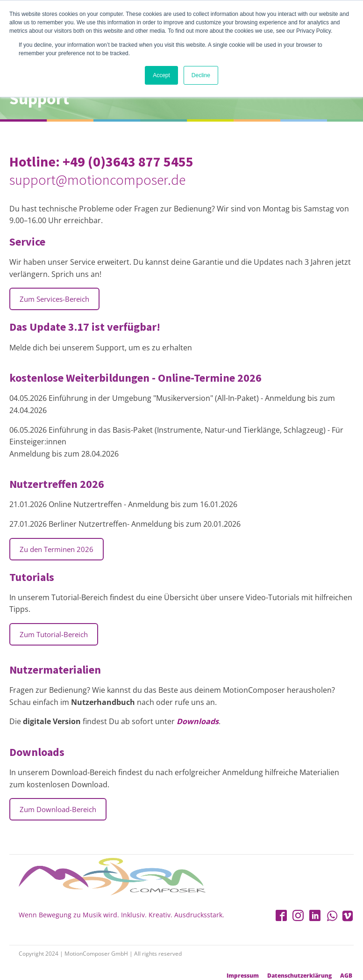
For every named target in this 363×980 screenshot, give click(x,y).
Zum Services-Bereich (54, 299)
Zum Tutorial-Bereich (54, 634)
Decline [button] (201, 75)
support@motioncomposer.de (97, 180)
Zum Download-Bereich (58, 809)
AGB (346, 976)
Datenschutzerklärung (299, 976)
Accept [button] (161, 75)
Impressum (243, 976)
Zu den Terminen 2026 (57, 549)
